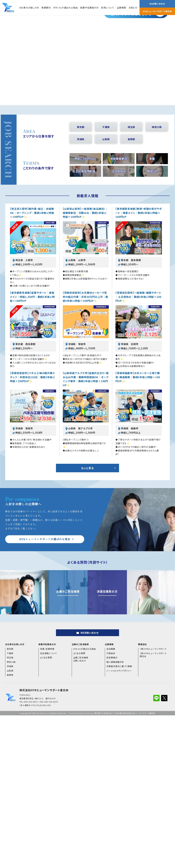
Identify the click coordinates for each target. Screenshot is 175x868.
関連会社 (142, 644)
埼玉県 (131, 127)
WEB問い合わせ (157, 4)
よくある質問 (46, 658)
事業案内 (46, 7)
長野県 (131, 139)
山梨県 (106, 139)
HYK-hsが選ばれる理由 (65, 7)
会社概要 (111, 649)
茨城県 (81, 139)
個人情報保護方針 (115, 662)
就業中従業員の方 (89, 7)
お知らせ (133, 7)
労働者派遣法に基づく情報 (119, 666)
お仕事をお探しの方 (29, 7)
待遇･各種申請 (47, 649)
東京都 (81, 127)
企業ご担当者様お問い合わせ (81, 659)
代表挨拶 (111, 653)
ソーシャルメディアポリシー (119, 671)
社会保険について (48, 653)
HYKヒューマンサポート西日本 (157, 11)
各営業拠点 (112, 658)
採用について (108, 7)
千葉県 (106, 127)
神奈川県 (157, 127)
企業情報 (121, 7)
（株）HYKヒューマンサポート (153, 649)
